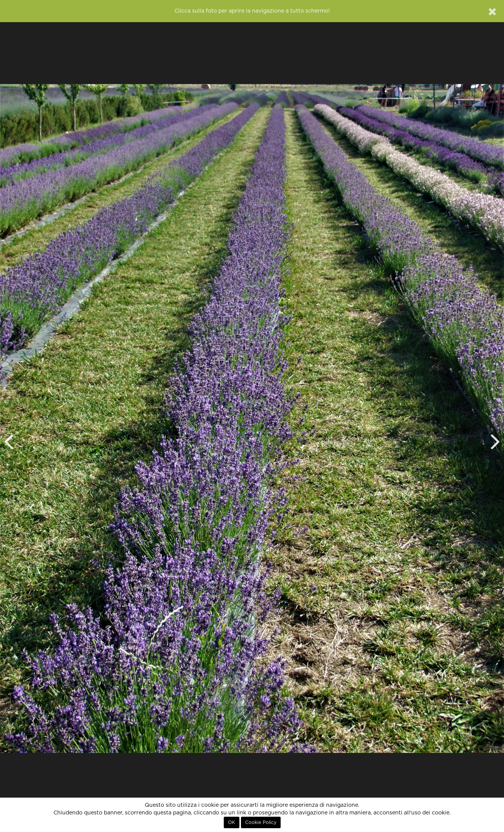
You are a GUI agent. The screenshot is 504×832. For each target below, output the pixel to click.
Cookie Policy (261, 822)
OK (232, 822)
